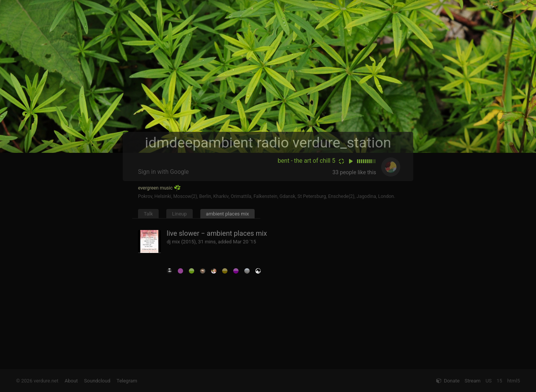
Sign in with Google (163, 172)
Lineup (179, 214)
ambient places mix (228, 214)
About (71, 381)
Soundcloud (97, 381)
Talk (148, 214)
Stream (473, 381)
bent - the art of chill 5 (306, 161)
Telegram (127, 381)
